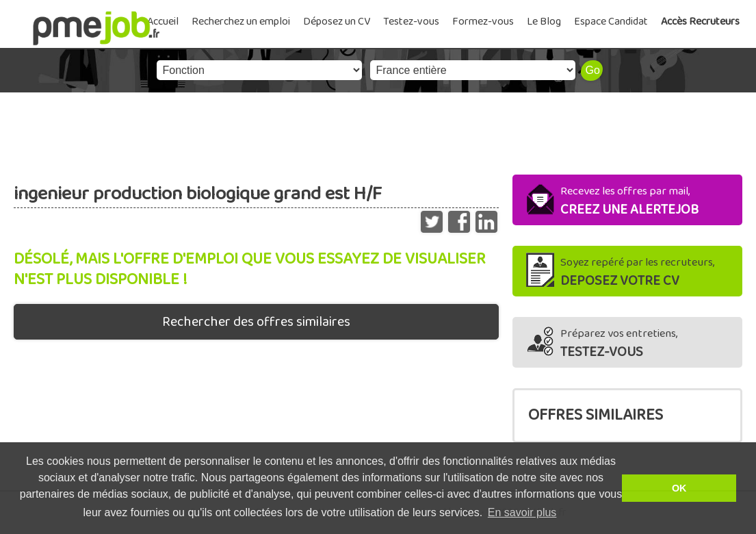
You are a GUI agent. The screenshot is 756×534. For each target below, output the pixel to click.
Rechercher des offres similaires (256, 322)
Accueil (163, 22)
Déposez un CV (337, 22)
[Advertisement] (378, 130)
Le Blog (544, 22)
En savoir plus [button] (522, 512)
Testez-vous (411, 22)
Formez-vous (483, 22)
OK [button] (679, 488)
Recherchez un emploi (241, 22)
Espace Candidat (611, 22)
